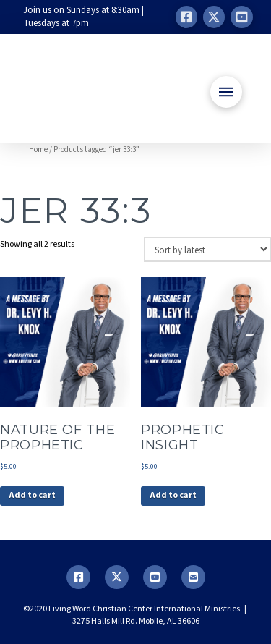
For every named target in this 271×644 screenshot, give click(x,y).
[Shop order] (207, 249)
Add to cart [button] (32, 495)
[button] (226, 92)
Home (38, 149)
